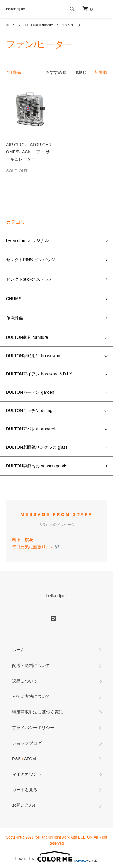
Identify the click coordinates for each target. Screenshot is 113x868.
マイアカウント (27, 774)
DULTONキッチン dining (29, 411)
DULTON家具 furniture (39, 25)
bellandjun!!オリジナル (27, 240)
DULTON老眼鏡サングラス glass (37, 447)
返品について (25, 681)
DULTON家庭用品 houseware (34, 356)
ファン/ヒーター (73, 25)
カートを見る (25, 790)
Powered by (56, 857)
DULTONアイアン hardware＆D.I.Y (39, 374)
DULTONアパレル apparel (31, 429)
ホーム (11, 25)
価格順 (80, 72)
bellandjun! (16, 9)
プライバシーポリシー (33, 728)
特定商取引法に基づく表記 (37, 712)
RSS (16, 759)
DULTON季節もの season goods (37, 466)
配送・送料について (31, 665)
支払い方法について (31, 696)
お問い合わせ (25, 805)
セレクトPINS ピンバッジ (31, 260)
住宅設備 (14, 318)
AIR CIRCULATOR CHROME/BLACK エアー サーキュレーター (29, 152)
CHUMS (14, 299)
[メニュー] (104, 9)
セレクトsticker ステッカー (32, 279)
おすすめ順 (56, 72)
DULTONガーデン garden (30, 392)
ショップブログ (27, 743)
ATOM (30, 759)
